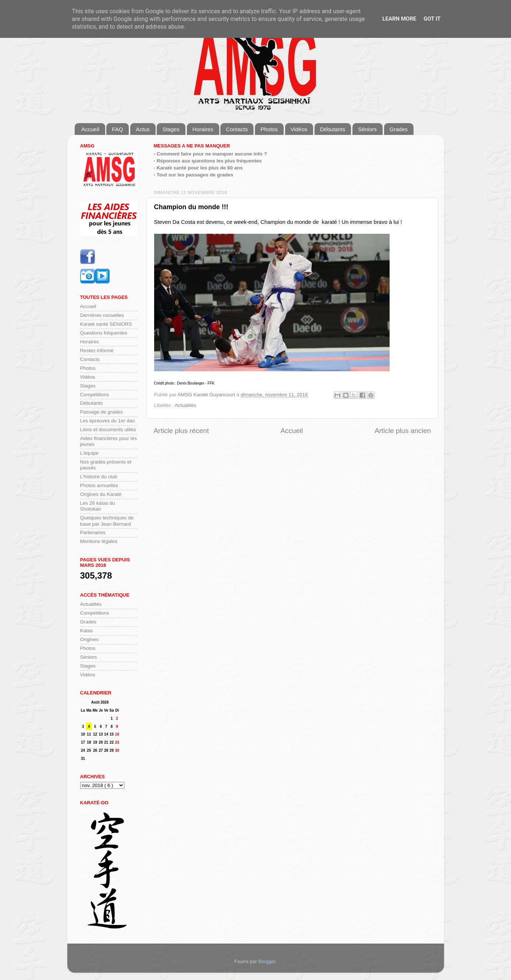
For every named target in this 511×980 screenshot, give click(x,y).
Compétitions (95, 395)
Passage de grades (102, 412)
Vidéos (299, 129)
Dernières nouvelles (102, 315)
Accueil (90, 129)
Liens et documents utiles (108, 430)
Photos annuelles (99, 485)
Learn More (399, 19)
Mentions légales (99, 541)
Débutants (333, 129)
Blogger (267, 961)
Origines (89, 639)
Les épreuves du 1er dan (108, 421)
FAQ (117, 129)
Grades (399, 129)
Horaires (203, 129)
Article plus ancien (403, 431)
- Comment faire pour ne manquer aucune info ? (210, 154)
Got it (432, 19)
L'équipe (90, 453)
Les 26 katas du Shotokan (98, 506)
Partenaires (93, 532)
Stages (171, 129)
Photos (269, 129)
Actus (143, 129)
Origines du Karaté (101, 494)
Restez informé (97, 350)
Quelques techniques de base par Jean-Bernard (107, 521)
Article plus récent (181, 431)
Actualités (186, 405)
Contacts (237, 129)
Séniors (367, 129)
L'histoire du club (99, 477)
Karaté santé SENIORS (106, 324)
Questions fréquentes (104, 333)
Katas (87, 631)
